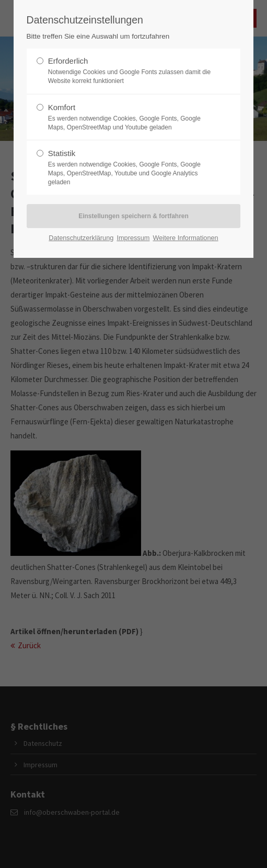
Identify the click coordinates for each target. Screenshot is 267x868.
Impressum (133, 238)
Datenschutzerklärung (81, 238)
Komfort (130, 117)
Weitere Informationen (185, 238)
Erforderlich (130, 71)
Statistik (130, 168)
